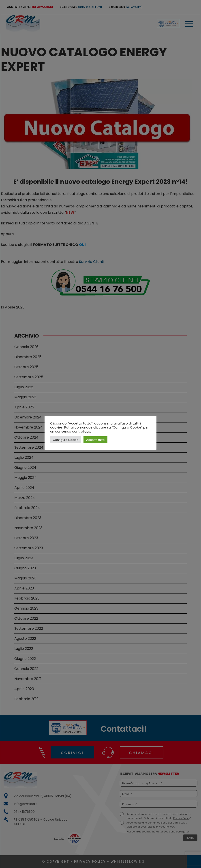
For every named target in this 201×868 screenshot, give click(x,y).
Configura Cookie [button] (66, 440)
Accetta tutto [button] (95, 440)
